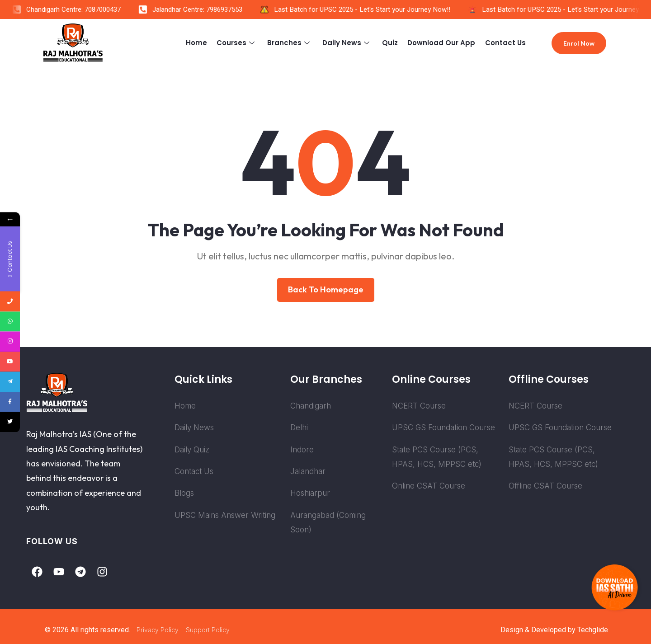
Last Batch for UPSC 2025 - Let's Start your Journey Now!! (369, 9)
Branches (292, 43)
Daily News (349, 43)
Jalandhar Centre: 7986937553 (204, 9)
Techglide (593, 630)
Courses (239, 43)
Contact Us (505, 43)
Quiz (391, 43)
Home (200, 43)
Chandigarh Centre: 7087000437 (80, 9)
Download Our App (442, 43)
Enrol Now (579, 43)
